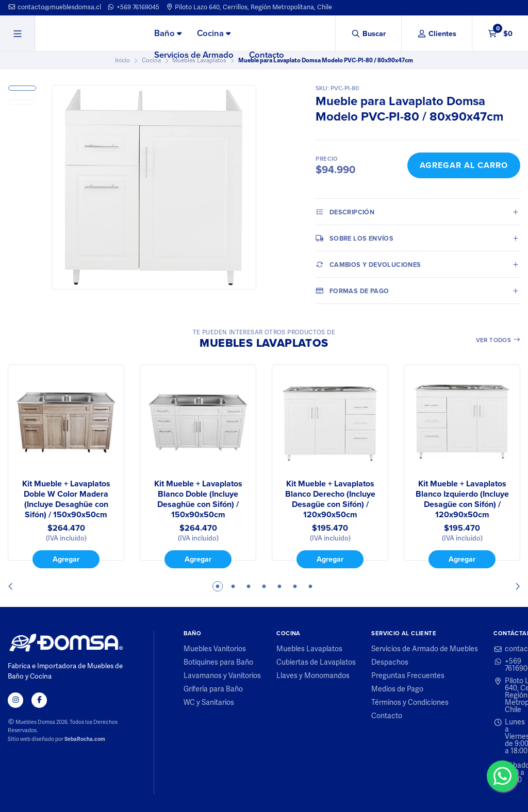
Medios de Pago (397, 689)
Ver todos (498, 340)
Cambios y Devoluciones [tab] (368, 264)
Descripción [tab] (345, 212)
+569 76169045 (133, 7)
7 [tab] (310, 586)
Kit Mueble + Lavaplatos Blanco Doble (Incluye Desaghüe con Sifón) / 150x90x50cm (198, 499)
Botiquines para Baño (218, 663)
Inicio (122, 60)
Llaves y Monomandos (313, 676)
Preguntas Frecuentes (408, 676)
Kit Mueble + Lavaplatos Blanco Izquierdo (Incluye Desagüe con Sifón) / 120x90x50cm (462, 499)
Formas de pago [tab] (352, 291)
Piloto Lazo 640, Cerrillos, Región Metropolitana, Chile (249, 7)
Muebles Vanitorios (215, 649)
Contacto (267, 55)
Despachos (390, 663)
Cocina (214, 33)
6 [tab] (295, 586)
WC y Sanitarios (209, 703)
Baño (168, 33)
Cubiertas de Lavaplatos (316, 663)
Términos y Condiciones (410, 703)
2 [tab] (233, 586)
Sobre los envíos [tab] (354, 238)
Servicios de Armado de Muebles (425, 649)
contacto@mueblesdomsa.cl (54, 7)
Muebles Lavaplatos (309, 649)
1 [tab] (218, 586)
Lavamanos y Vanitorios (222, 676)
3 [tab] (249, 586)
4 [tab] (264, 586)
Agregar (66, 559)
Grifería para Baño (213, 689)
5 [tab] (279, 586)
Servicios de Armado (194, 55)
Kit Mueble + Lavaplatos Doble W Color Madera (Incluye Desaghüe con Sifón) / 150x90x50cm (66, 499)
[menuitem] (168, 34)
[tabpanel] (66, 466)
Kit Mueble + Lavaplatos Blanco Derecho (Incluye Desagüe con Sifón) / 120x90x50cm (330, 499)
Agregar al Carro (464, 165)
